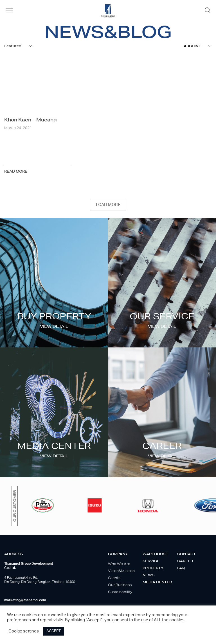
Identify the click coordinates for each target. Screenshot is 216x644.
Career (185, 561)
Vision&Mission (121, 571)
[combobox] (18, 46)
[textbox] (198, 46)
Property (153, 568)
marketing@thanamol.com (25, 600)
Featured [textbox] (13, 46)
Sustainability (120, 592)
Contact (186, 554)
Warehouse (155, 554)
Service (151, 561)
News (148, 575)
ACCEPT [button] (54, 631)
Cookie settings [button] (24, 631)
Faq (181, 568)
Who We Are (119, 564)
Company (118, 554)
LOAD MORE (108, 205)
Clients (114, 578)
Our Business (120, 585)
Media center (157, 582)
